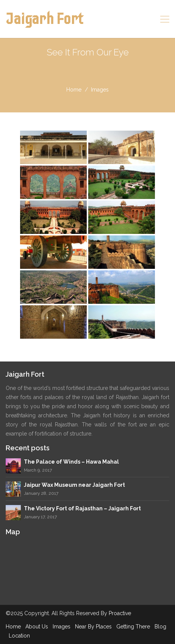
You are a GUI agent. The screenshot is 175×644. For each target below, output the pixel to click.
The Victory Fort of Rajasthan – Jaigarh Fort (82, 508)
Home (13, 627)
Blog (160, 627)
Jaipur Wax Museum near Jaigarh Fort (74, 485)
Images (62, 627)
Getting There (133, 627)
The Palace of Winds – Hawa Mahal (71, 462)
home (74, 90)
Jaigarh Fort (44, 19)
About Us (37, 627)
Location (19, 636)
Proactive (120, 613)
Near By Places (93, 627)
